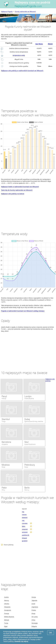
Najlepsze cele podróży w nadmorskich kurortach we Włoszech (22, 71)
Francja (4, 399)
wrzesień (25, 532)
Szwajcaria (8, 610)
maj (23, 520)
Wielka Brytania (29, 399)
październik (26, 535)
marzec (24, 515)
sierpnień (25, 529)
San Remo (39, 44)
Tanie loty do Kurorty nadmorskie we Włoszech (17, 190)
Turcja (4, 421)
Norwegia (35, 623)
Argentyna (35, 607)
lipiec (24, 526)
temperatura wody (19, 55)
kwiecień (25, 518)
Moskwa (6, 465)
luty (23, 512)
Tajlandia (34, 600)
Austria (6, 597)
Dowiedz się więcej (21, 641)
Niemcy (27, 490)
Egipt (6, 626)
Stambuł (6, 419)
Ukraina (7, 604)
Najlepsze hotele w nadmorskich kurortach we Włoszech (20, 187)
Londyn (28, 396)
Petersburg (30, 465)
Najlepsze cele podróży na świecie (13, 194)
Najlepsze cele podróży (50, 380)
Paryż (4, 396)
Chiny (3, 490)
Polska (34, 610)
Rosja (3, 467)
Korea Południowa (30, 444)
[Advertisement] (28, 88)
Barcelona (6, 442)
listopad (24, 538)
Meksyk (7, 620)
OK (51, 633)
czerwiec (25, 523)
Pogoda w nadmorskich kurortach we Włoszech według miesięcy (23, 311)
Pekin (4, 488)
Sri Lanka (35, 617)
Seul (26, 442)
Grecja (34, 597)
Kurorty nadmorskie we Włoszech (25, 12)
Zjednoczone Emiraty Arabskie (34, 421)
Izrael (33, 604)
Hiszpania (5, 444)
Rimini (50, 44)
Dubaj (27, 419)
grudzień (25, 541)
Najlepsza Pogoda (7, 12)
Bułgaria (34, 626)
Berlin (27, 488)
